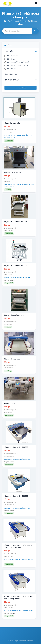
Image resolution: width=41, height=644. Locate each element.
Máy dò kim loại (13, 56)
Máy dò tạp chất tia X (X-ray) (18, 65)
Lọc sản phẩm (21, 88)
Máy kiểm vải (12, 69)
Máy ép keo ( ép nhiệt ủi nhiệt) (18, 62)
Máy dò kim (11, 59)
